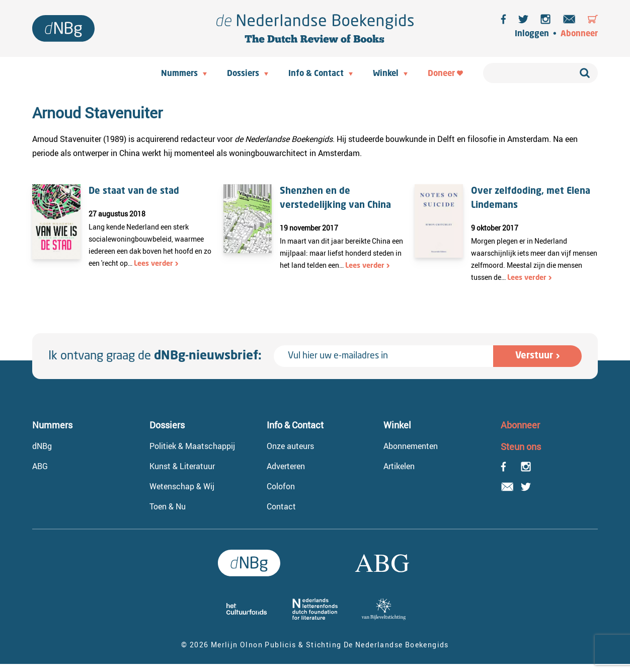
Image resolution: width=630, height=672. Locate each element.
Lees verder (153, 264)
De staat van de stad (134, 191)
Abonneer (579, 34)
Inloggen (532, 34)
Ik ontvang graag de (155, 356)
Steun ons (521, 446)
